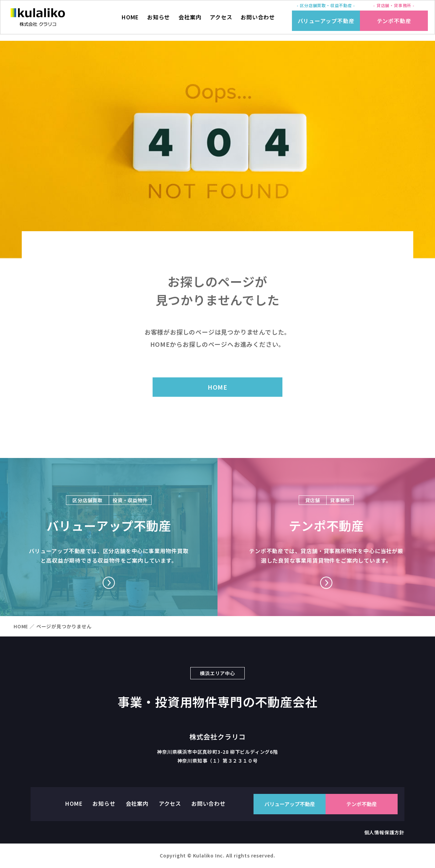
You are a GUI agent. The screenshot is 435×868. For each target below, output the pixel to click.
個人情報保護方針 (384, 833)
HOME (130, 20)
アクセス (221, 20)
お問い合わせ (258, 20)
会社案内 (190, 20)
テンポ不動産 (394, 21)
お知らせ (159, 20)
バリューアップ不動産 (326, 21)
